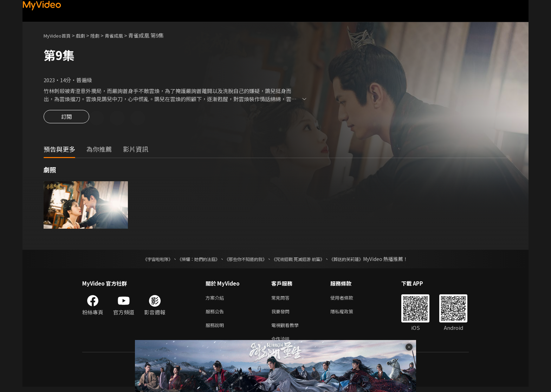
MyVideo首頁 (60, 35)
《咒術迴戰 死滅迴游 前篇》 (305, 260)
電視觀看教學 (287, 329)
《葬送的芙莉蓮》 (360, 260)
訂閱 (66, 119)
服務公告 (216, 314)
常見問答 (282, 299)
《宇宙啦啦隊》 (144, 260)
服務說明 (216, 329)
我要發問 (282, 314)
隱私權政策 (348, 314)
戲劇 (86, 35)
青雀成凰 (123, 35)
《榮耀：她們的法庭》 (190, 260)
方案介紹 (216, 299)
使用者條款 (348, 299)
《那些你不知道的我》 (245, 260)
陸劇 (102, 35)
